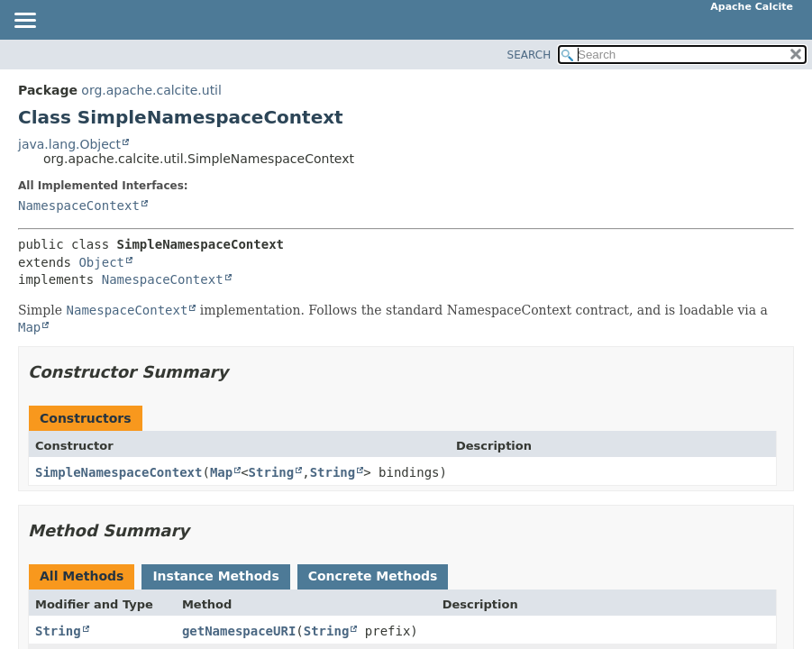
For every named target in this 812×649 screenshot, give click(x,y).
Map (221, 472)
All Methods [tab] (82, 576)
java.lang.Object (69, 144)
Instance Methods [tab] (215, 576)
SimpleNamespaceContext (119, 472)
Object (101, 262)
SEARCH (529, 55)
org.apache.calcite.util (151, 90)
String (272, 472)
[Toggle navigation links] (24, 22)
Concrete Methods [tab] (373, 576)
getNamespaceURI (239, 631)
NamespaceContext (79, 206)
